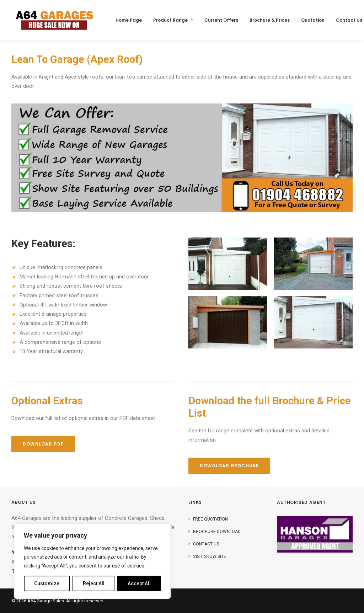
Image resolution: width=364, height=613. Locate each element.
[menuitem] (129, 20)
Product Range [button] (173, 20)
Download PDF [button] (43, 444)
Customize (47, 583)
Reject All (94, 583)
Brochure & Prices (270, 20)
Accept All (139, 583)
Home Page (129, 20)
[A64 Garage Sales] (55, 20)
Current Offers (221, 20)
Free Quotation (210, 519)
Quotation (313, 20)
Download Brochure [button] (229, 466)
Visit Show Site (210, 556)
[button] (228, 264)
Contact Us (349, 20)
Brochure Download (217, 532)
